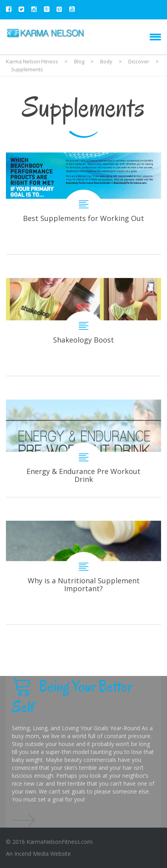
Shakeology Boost (83, 327)
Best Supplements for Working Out (83, 203)
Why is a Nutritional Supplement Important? (83, 573)
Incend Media (31, 854)
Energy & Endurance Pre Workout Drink (83, 448)
